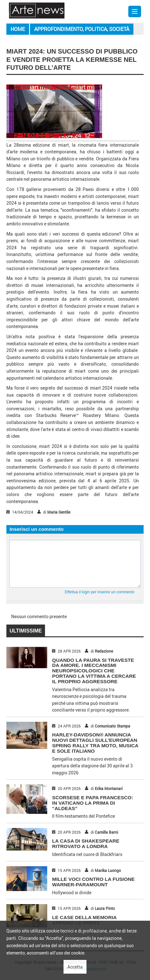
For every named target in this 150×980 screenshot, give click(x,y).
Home (18, 29)
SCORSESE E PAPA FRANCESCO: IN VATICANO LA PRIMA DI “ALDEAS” (93, 803)
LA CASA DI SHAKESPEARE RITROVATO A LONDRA (86, 844)
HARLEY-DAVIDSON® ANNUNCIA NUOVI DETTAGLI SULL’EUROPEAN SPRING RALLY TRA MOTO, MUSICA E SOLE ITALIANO (95, 743)
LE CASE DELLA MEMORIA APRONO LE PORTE (84, 920)
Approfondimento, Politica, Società (82, 29)
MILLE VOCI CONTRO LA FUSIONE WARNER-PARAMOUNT (93, 882)
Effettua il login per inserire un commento (100, 592)
